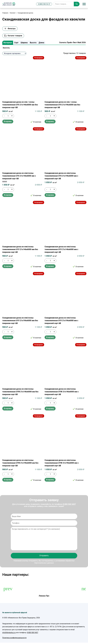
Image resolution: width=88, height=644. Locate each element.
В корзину (8, 121)
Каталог (13, 13)
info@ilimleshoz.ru (9, 633)
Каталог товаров (13, 36)
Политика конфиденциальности (14, 638)
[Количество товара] (8, 116)
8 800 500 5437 (69, 504)
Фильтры (10, 29)
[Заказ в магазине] (14, 53)
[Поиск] (77, 4)
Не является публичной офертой (15, 613)
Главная (5, 13)
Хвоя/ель (6, 48)
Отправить (44, 556)
